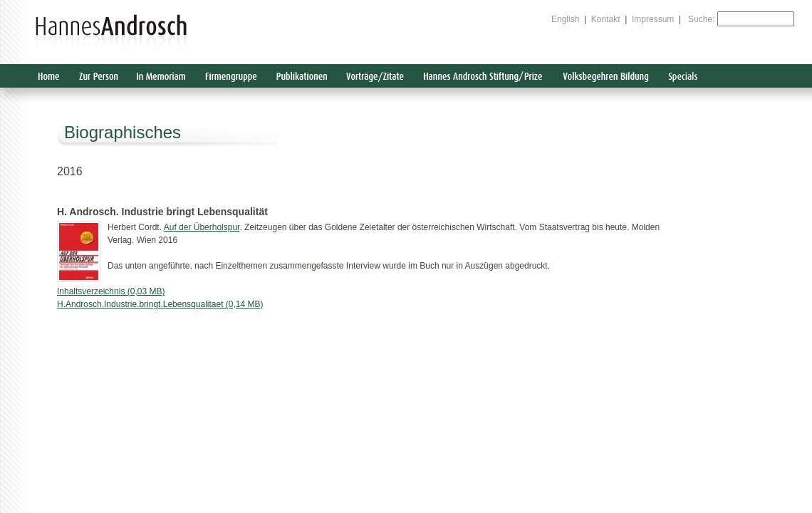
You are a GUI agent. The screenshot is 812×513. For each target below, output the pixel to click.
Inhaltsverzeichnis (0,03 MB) (111, 291)
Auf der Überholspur (202, 227)
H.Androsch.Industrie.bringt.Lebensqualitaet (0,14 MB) (160, 304)
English (565, 19)
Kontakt (606, 19)
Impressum (653, 19)
